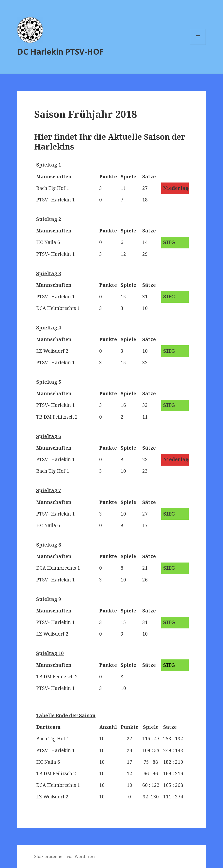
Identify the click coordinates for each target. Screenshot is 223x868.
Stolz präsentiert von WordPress (65, 856)
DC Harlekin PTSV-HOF (61, 52)
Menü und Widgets (198, 45)
